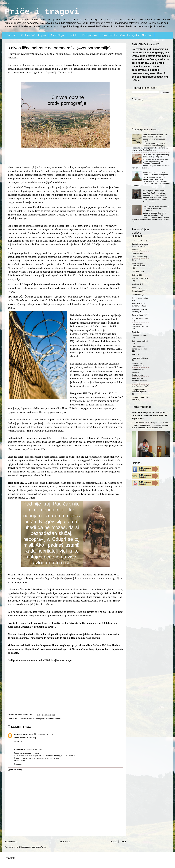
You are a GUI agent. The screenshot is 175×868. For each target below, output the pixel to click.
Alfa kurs (135, 288)
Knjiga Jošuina (137, 257)
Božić (134, 332)
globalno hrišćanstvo (140, 319)
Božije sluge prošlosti (140, 341)
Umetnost (135, 284)
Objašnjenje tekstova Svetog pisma (140, 245)
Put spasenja (90, 35)
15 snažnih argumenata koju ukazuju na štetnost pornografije (156, 174)
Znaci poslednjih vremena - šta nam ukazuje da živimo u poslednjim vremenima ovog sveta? (155, 138)
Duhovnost (136, 271)
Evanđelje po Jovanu (140, 335)
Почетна (11, 35)
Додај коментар (15, 770)
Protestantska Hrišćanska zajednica (140, 325)
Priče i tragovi (42, 12)
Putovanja (136, 250)
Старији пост (119, 842)
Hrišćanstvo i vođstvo (140, 278)
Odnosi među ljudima (140, 298)
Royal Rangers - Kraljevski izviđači (139, 265)
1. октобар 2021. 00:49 (33, 749)
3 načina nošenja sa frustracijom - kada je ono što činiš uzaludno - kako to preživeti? (150, 415)
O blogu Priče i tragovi (34, 35)
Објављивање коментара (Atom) (32, 847)
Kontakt (73, 35)
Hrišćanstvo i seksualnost (24, 718)
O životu (135, 275)
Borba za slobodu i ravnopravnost (139, 305)
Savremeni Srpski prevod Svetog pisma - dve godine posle (156, 156)
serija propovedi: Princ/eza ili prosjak (139, 391)
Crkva (134, 260)
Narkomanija (137, 295)
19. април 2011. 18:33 (46, 734)
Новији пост (12, 842)
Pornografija (40, 718)
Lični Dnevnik (137, 241)
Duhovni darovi (138, 315)
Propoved (135, 253)
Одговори (18, 741)
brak (133, 354)
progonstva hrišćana (140, 358)
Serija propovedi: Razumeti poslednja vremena (139, 381)
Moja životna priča (139, 386)
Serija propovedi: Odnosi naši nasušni (140, 348)
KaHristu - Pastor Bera (24, 734)
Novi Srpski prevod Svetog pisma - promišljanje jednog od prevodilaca (157, 208)
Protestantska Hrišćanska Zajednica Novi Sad (127, 35)
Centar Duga (137, 291)
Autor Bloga (57, 35)
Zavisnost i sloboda (54, 718)
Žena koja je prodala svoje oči (155, 190)
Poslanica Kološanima (136, 374)
